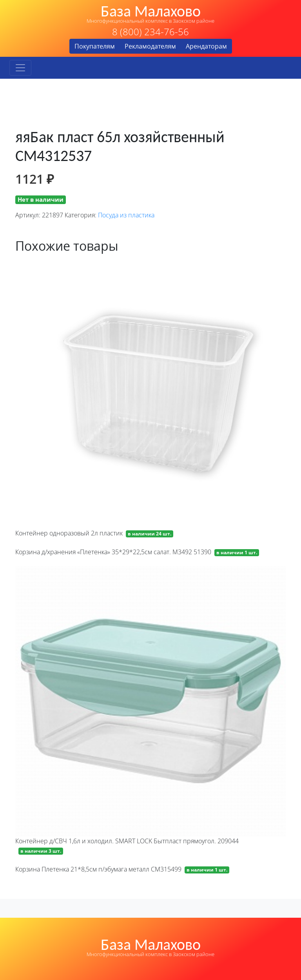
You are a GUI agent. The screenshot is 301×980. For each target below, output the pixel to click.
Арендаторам (206, 46)
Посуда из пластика (126, 215)
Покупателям (95, 46)
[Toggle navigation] (20, 68)
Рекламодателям (150, 46)
